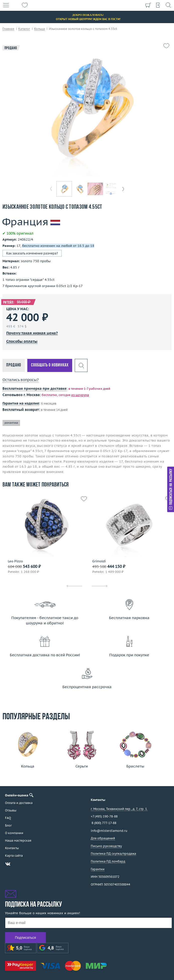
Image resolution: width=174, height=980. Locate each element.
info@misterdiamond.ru (109, 831)
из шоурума (80, 395)
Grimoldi (99, 561)
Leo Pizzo (15, 561)
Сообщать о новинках (50, 365)
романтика (11, 423)
